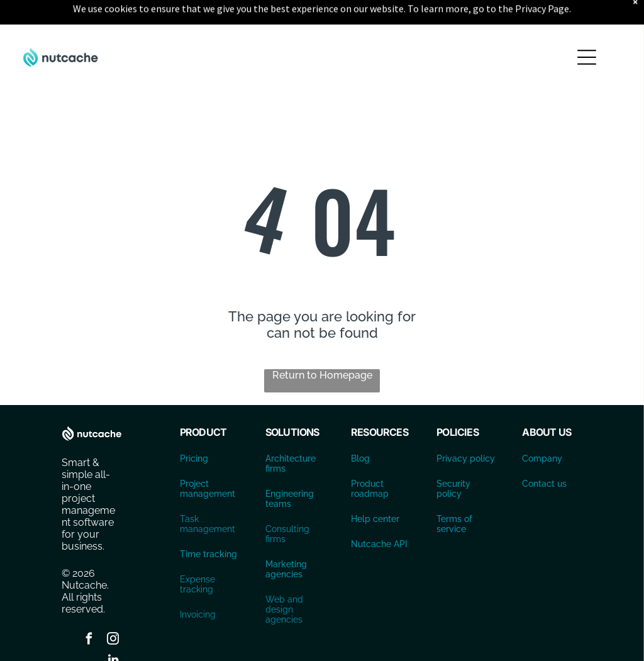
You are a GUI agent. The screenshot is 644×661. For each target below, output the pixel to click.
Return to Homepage (322, 344)
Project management (208, 457)
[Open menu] (587, 26)
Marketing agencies (286, 538)
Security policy (453, 457)
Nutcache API (379, 513)
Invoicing (198, 583)
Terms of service (454, 492)
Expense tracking (197, 553)
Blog (360, 427)
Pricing (194, 427)
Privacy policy (466, 427)
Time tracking (208, 523)
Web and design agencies (284, 578)
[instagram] (113, 609)
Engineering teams (290, 467)
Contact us (544, 452)
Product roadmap (370, 457)
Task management (208, 492)
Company (542, 427)
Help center (375, 487)
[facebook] (89, 609)
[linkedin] (113, 630)
